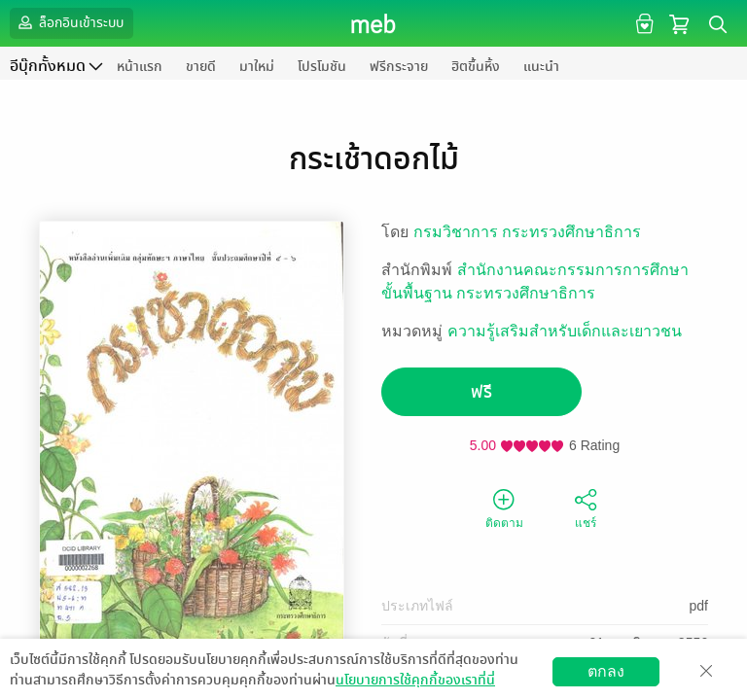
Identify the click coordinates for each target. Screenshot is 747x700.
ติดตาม (504, 507)
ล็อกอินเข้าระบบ (69, 22)
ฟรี (481, 392)
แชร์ (586, 507)
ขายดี (201, 67)
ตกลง (606, 671)
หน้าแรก (140, 67)
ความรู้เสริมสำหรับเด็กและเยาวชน (565, 331)
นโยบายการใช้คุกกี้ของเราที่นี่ (415, 680)
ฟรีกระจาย (399, 67)
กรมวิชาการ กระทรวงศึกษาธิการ (527, 232)
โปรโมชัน (322, 67)
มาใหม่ (257, 67)
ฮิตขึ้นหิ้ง (476, 67)
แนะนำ (541, 67)
